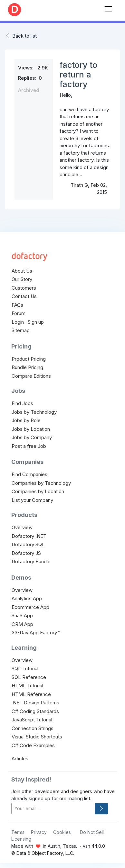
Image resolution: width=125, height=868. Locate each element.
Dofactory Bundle (31, 561)
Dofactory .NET (29, 536)
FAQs (17, 305)
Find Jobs (22, 403)
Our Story (22, 279)
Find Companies (29, 474)
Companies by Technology (41, 483)
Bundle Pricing (27, 367)
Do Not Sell (92, 832)
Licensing (21, 839)
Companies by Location (38, 491)
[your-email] (53, 809)
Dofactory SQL (28, 544)
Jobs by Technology (34, 412)
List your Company (32, 500)
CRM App (22, 624)
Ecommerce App (30, 607)
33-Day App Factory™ (36, 633)
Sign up (36, 322)
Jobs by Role (26, 420)
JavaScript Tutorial (32, 720)
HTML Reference (31, 694)
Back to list (24, 36)
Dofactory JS (26, 553)
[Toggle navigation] (108, 8)
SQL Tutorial (25, 669)
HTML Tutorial (27, 686)
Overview (22, 527)
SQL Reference (29, 677)
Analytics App (27, 598)
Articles (20, 759)
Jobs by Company (32, 437)
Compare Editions (31, 376)
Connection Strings (33, 728)
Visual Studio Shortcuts (37, 737)
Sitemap (21, 330)
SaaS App (22, 615)
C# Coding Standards (35, 711)
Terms (18, 832)
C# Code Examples (33, 745)
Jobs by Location (31, 429)
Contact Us (24, 296)
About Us (22, 271)
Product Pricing (29, 359)
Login (18, 322)
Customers (24, 288)
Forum (19, 313)
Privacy (39, 832)
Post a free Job (29, 446)
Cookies (62, 832)
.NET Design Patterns (35, 703)
